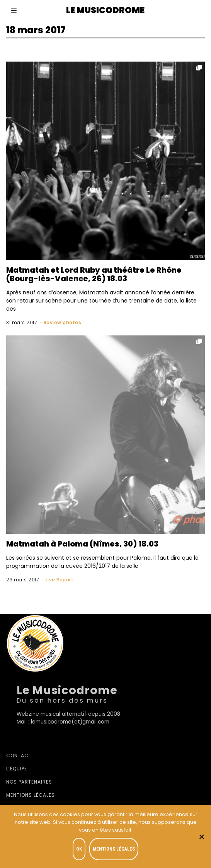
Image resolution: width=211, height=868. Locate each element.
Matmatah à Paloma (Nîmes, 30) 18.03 (82, 544)
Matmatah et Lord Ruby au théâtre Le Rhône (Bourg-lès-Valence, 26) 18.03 (94, 274)
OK (79, 849)
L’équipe (17, 769)
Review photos (63, 322)
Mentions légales (31, 795)
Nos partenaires (29, 782)
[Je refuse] (201, 837)
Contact (19, 755)
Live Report (60, 580)
